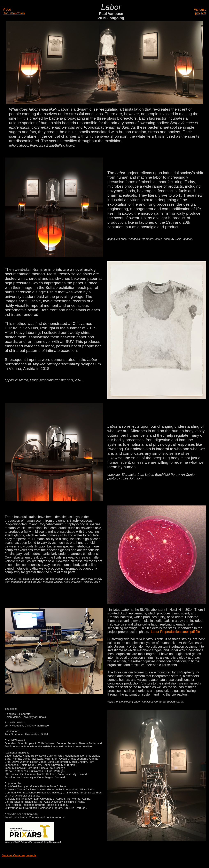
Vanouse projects (200, 11)
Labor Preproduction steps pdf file (175, 632)
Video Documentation (14, 11)
